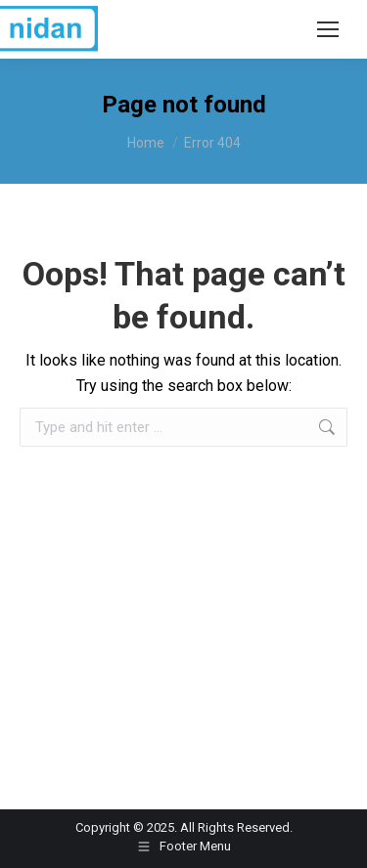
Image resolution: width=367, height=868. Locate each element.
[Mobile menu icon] (328, 29)
